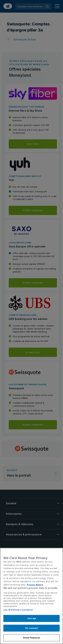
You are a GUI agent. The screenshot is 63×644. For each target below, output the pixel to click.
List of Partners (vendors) (18, 610)
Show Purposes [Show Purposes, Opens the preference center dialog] (32, 638)
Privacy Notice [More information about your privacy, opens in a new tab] (35, 585)
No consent (31, 628)
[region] (32, 596)
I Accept (32, 618)
